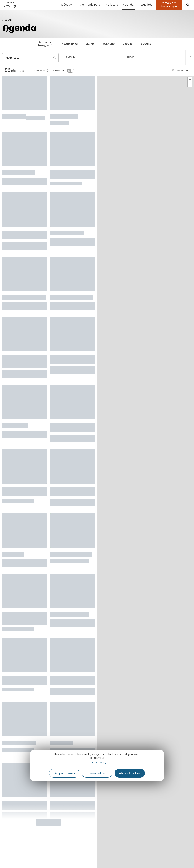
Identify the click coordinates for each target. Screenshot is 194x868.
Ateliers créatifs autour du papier (71, 174)
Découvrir (68, 5)
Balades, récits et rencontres (64, 680)
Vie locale (111, 5)
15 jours (146, 44)
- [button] (190, 84)
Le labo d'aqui (13, 554)
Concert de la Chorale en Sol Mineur (70, 427)
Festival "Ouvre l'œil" (18, 172)
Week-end (109, 44)
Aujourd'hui (70, 44)
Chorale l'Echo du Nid (19, 743)
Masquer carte (181, 70)
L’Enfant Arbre (62, 743)
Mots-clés (13, 58)
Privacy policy (97, 763)
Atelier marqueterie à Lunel (24, 297)
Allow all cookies (130, 773)
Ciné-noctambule (64, 116)
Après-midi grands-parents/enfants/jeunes (69, 491)
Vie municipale (90, 5)
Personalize (97, 773)
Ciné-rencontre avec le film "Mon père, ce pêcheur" (23, 235)
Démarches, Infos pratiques (169, 5)
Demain (90, 44)
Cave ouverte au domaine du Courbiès (71, 359)
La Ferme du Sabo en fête (71, 554)
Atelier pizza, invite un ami (71, 297)
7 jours (128, 44)
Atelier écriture (14, 116)
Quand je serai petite (67, 233)
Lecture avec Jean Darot (70, 614)
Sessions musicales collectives (18, 491)
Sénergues (12, 5)
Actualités (145, 5)
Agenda (128, 5)
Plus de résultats (49, 822)
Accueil (7, 20)
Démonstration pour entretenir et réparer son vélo (21, 618)
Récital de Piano (15, 425)
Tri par (40, 70)
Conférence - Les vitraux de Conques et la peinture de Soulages (24, 361)
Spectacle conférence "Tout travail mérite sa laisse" (24, 680)
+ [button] (190, 80)
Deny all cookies (64, 773)
